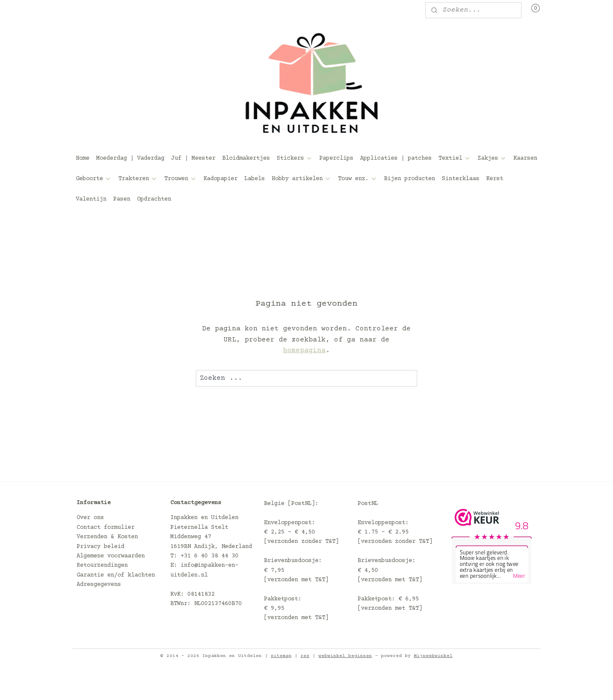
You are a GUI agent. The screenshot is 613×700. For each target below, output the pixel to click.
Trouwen (180, 179)
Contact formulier (106, 528)
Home (83, 158)
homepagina (304, 350)
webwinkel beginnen (345, 656)
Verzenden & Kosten (107, 537)
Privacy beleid (100, 547)
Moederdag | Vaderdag (130, 158)
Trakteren (138, 179)
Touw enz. (358, 179)
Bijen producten (410, 179)
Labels (255, 179)
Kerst (495, 179)
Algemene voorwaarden (111, 556)
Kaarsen (525, 158)
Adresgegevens (99, 585)
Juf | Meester (193, 158)
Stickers (295, 158)
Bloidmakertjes (246, 158)
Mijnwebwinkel (433, 656)
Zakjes (492, 158)
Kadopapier (221, 179)
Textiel (455, 158)
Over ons (90, 518)
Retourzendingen (102, 565)
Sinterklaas (461, 179)
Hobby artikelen (301, 179)
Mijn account (104, 10)
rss (305, 656)
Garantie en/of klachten (116, 575)
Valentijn (91, 199)
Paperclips (336, 158)
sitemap (281, 656)
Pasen (122, 199)
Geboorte (94, 179)
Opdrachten (154, 199)
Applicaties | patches (396, 158)
